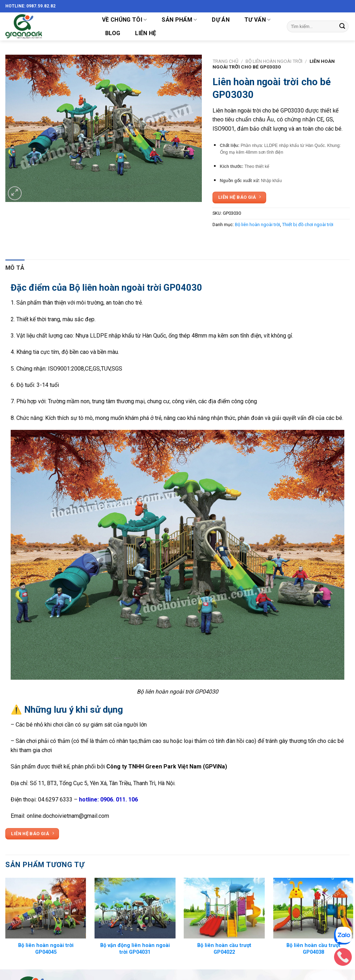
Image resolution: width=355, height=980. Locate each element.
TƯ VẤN (257, 20)
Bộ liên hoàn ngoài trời (274, 61)
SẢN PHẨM (179, 20)
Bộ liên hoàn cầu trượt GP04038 (313, 949)
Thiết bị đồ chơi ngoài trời (308, 225)
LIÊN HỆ (146, 33)
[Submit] (342, 27)
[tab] (15, 268)
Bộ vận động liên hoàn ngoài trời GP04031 (135, 949)
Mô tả (15, 268)
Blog (113, 33)
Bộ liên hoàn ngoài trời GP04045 (46, 949)
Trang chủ (225, 61)
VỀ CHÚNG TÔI (124, 20)
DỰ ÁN (221, 20)
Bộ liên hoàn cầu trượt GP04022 (224, 949)
